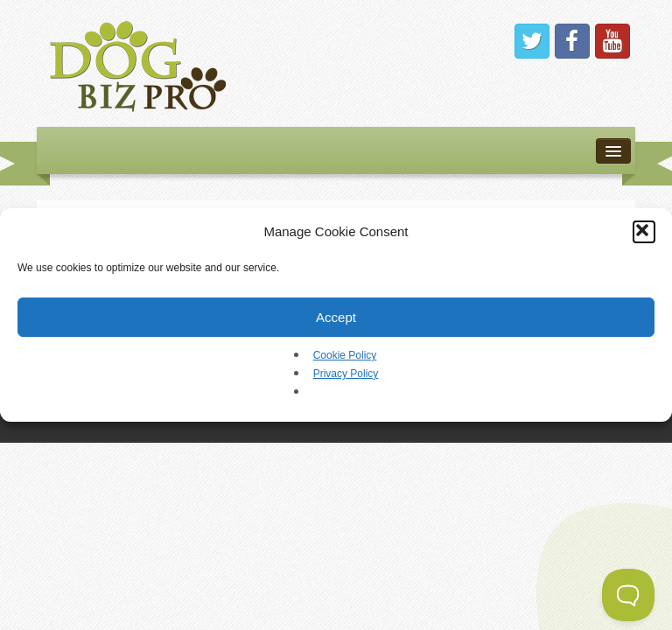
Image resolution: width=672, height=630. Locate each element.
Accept (336, 317)
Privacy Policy (346, 374)
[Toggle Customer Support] (628, 595)
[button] (644, 232)
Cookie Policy (345, 355)
